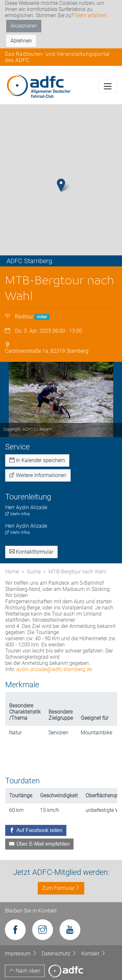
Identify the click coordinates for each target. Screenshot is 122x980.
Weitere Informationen (38, 475)
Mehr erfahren (91, 15)
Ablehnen (21, 41)
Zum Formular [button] (61, 888)
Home (12, 572)
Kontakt (94, 954)
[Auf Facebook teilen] (36, 830)
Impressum (22, 954)
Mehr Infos (18, 514)
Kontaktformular (31, 552)
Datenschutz (60, 954)
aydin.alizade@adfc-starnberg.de (54, 669)
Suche (34, 572)
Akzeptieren (24, 26)
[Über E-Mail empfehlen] (39, 844)
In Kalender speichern (37, 460)
